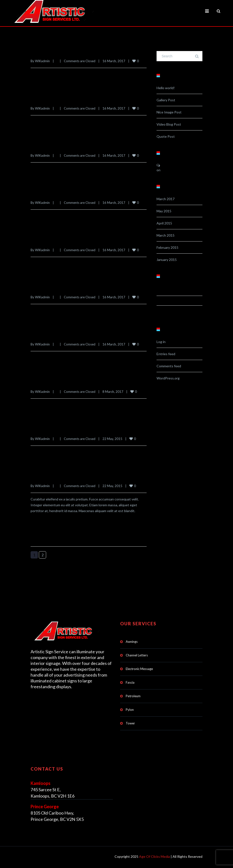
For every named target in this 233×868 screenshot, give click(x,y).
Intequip (40, 242)
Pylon (130, 709)
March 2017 (166, 199)
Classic (165, 291)
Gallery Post (166, 100)
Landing (165, 301)
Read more (48, 77)
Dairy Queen (44, 383)
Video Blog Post (169, 124)
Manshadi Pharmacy (53, 195)
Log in (161, 342)
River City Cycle (48, 101)
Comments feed (169, 366)
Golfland (40, 289)
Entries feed (166, 354)
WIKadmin (42, 61)
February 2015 (167, 247)
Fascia (130, 682)
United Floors (46, 53)
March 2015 (166, 235)
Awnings (132, 641)
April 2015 (164, 223)
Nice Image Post (169, 112)
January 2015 (167, 260)
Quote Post (166, 136)
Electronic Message (139, 668)
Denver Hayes (46, 430)
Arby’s (38, 336)
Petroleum (133, 695)
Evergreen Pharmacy (54, 478)
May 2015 (164, 211)
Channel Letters (137, 654)
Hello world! (166, 88)
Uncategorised (173, 311)
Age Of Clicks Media (154, 856)
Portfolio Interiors (51, 148)
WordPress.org (168, 378)
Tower (130, 722)
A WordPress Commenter (182, 165)
